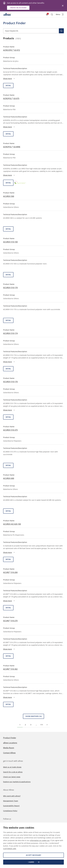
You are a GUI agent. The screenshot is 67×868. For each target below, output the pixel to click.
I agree (34, 862)
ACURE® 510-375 (10, 430)
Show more (9, 79)
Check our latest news (12, 777)
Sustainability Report (11, 806)
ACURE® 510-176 (10, 382)
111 (42, 725)
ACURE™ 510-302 (10, 669)
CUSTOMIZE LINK (10, 849)
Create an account (18, 8)
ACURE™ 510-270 (10, 621)
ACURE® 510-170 (10, 288)
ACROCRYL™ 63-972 (12, 50)
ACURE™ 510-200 (10, 572)
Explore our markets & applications (17, 782)
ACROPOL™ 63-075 (11, 98)
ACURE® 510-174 (10, 333)
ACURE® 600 (9, 478)
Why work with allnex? (12, 796)
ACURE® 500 (9, 196)
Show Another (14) (33, 716)
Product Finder (10, 738)
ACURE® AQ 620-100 (12, 524)
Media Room (9, 748)
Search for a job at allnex (13, 772)
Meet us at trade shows (12, 767)
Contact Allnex (9, 753)
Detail (8, 85)
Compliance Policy (10, 811)
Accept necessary (33, 855)
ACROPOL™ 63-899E (12, 147)
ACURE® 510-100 (10, 242)
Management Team (11, 801)
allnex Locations (10, 743)
